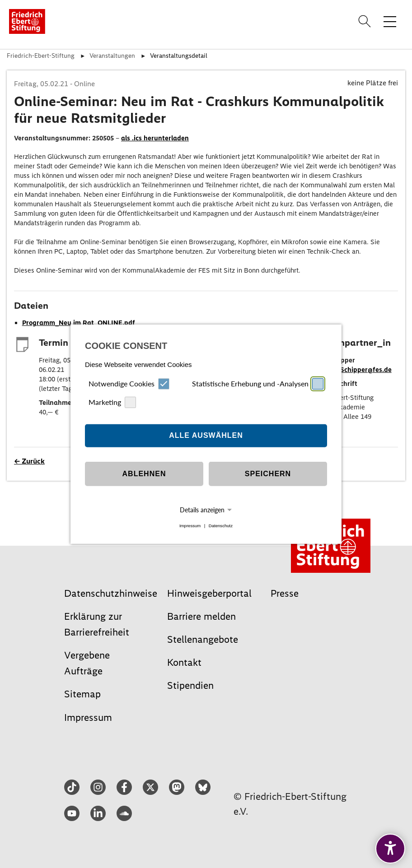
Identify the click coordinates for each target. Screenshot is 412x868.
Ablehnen (144, 474)
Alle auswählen (206, 435)
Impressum (190, 526)
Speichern (268, 474)
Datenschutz (221, 526)
